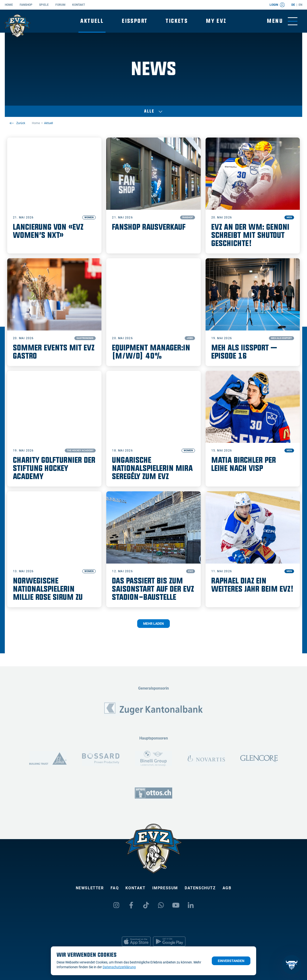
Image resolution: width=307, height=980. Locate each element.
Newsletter (90, 888)
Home (9, 5)
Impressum (165, 888)
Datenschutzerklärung (119, 967)
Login (277, 5)
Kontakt (79, 5)
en (300, 5)
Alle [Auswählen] (153, 111)
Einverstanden (231, 961)
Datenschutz (200, 888)
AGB (227, 888)
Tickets (177, 21)
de (293, 5)
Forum (60, 5)
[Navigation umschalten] (282, 21)
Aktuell (92, 21)
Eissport (135, 21)
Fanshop (26, 5)
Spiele (44, 5)
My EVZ (216, 21)
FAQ (115, 888)
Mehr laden (153, 624)
